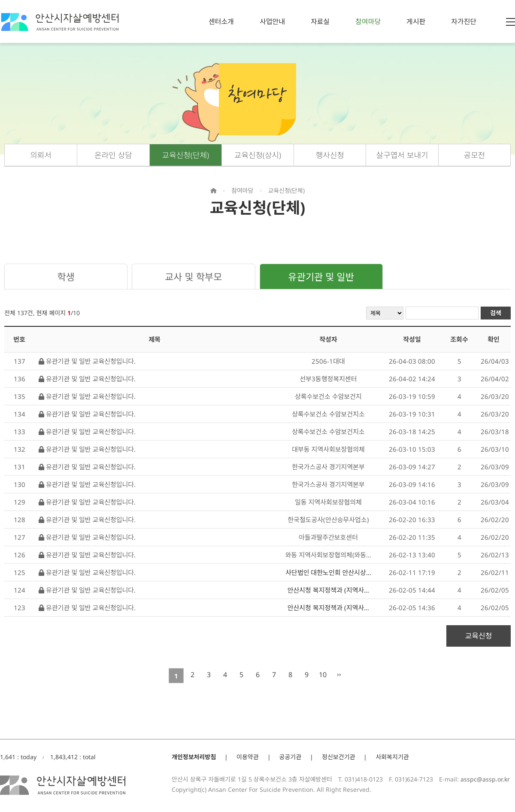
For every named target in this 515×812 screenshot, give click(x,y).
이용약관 (248, 757)
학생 (66, 277)
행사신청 (330, 155)
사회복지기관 (392, 757)
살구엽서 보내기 (402, 155)
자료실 (320, 21)
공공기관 (291, 757)
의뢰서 (41, 155)
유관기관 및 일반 (321, 277)
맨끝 (339, 675)
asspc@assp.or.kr (485, 779)
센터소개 (221, 21)
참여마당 (368, 21)
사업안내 (272, 21)
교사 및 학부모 (193, 277)
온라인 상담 (113, 155)
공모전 (475, 155)
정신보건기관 (338, 757)
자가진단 (464, 21)
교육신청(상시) (258, 155)
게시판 (416, 21)
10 (323, 675)
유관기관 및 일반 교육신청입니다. (87, 361)
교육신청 (479, 636)
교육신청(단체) (186, 155)
